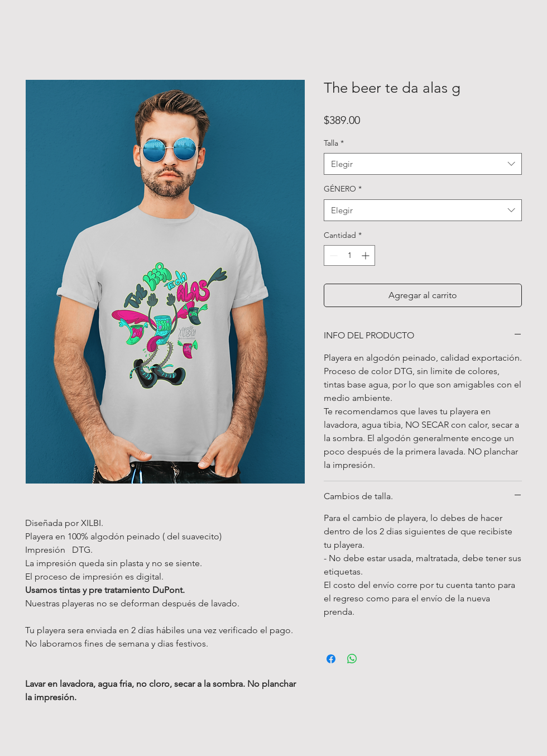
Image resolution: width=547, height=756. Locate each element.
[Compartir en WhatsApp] (352, 659)
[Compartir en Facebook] (331, 659)
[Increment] (366, 255)
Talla (334, 143)
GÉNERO (343, 189)
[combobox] (423, 164)
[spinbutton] (349, 255)
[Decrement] (332, 255)
